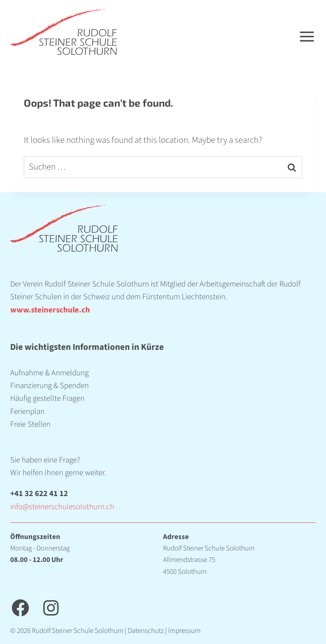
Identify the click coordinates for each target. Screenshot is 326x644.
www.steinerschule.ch (50, 310)
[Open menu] (312, 32)
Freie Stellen (30, 424)
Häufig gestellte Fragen (47, 399)
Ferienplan (27, 412)
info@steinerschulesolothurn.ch (62, 507)
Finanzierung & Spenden (49, 386)
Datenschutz (146, 631)
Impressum (184, 631)
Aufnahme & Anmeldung (49, 373)
